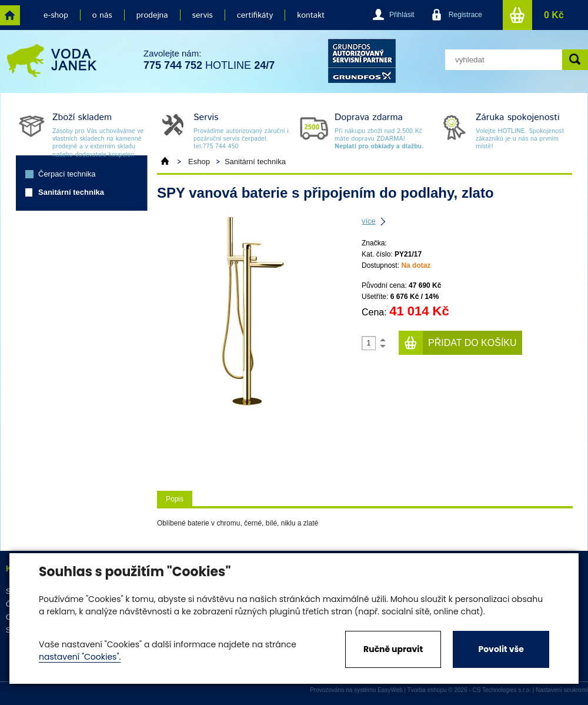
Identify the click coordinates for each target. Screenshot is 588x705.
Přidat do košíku (472, 343)
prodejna (152, 15)
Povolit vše (501, 649)
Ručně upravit (393, 649)
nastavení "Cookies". (80, 657)
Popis (175, 499)
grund (362, 61)
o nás (102, 15)
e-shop (56, 15)
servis (203, 15)
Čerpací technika (67, 174)
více (369, 221)
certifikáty (255, 15)
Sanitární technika (71, 192)
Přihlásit (402, 15)
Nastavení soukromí (562, 690)
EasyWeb (390, 690)
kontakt (311, 15)
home (10, 15)
